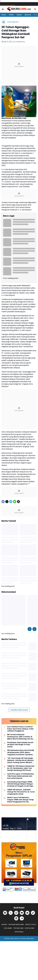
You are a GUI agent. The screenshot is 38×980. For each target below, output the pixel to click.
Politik (11, 15)
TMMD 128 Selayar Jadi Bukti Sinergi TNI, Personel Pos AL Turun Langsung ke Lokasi (21, 792)
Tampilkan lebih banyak (19, 710)
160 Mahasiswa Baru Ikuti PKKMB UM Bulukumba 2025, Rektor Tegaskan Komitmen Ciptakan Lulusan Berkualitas (21, 752)
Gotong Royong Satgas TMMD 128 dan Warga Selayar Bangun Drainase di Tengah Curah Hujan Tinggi (21, 784)
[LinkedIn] (16, 918)
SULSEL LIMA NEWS (28, 939)
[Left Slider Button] (30, 629)
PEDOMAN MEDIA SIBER (16, 924)
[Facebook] (3, 502)
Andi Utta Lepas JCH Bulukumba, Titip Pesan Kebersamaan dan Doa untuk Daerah (21, 776)
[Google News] (27, 913)
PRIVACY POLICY (31, 924)
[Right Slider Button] (36, 15)
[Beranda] (4, 22)
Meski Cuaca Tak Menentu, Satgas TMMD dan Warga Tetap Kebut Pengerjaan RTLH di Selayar (20, 800)
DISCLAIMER (8, 928)
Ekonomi (28, 15)
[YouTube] (22, 913)
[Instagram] (16, 913)
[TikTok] (33, 913)
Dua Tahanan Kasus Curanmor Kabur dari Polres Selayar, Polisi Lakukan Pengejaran (20, 729)
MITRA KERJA (19, 932)
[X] (7, 502)
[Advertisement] (19, 65)
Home (4, 15)
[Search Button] (35, 9)
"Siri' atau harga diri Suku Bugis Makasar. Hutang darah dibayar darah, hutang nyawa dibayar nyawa (21, 760)
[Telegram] (11, 502)
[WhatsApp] (15, 502)
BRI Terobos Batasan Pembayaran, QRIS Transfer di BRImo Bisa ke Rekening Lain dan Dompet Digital (21, 737)
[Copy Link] (18, 502)
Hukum (19, 15)
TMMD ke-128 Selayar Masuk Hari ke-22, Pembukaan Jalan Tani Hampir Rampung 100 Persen (21, 768)
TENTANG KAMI (18, 928)
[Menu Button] (3, 9)
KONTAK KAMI (29, 928)
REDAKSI (4, 924)
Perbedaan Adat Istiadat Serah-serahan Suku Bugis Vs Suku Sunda (21, 745)
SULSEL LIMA (13, 939)
